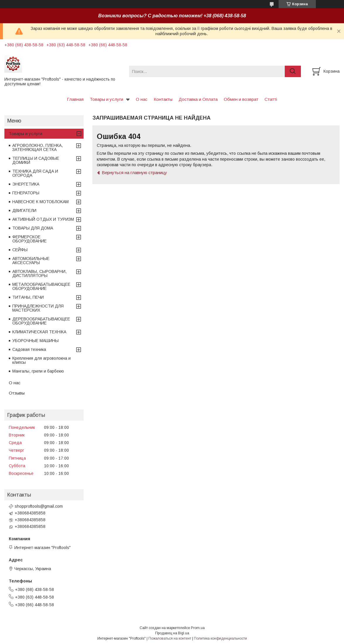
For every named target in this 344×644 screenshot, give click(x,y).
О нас (142, 99)
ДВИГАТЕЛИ (24, 210)
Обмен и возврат (241, 99)
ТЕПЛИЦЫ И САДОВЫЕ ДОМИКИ (36, 160)
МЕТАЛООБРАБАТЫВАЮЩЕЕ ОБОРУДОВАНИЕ (41, 286)
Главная (75, 99)
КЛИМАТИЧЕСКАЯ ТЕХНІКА (39, 332)
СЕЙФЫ (20, 250)
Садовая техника (29, 349)
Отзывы (17, 393)
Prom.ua (198, 628)
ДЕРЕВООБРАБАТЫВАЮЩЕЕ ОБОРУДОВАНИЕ (41, 321)
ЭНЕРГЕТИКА (26, 184)
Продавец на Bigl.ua (172, 633)
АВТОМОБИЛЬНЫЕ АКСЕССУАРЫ (31, 261)
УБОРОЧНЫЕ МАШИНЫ (35, 341)
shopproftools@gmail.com (39, 506)
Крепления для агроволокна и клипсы (41, 360)
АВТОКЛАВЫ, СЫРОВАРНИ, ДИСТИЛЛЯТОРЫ (39, 273)
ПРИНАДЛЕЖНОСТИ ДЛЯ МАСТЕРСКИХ (38, 308)
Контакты (163, 99)
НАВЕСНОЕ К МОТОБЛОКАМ (40, 202)
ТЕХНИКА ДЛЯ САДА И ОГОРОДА (35, 173)
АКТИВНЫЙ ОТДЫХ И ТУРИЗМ (43, 219)
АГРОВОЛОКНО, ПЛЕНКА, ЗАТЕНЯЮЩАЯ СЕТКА (38, 147)
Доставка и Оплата (198, 99)
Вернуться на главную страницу (134, 173)
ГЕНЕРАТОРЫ (26, 193)
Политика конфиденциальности (220, 638)
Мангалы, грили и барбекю (38, 371)
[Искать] (293, 71)
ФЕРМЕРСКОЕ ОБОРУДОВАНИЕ (29, 239)
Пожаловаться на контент (170, 638)
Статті (271, 99)
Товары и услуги (106, 99)
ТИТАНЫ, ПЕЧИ (28, 297)
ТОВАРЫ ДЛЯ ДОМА (33, 228)
